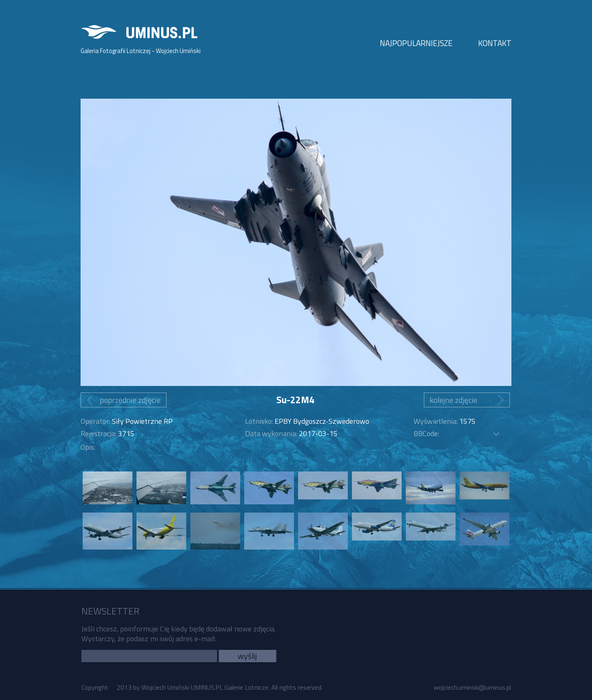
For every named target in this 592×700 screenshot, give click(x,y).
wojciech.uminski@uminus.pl (472, 687)
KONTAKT (495, 43)
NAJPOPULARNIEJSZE (416, 43)
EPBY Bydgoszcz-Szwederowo (322, 421)
